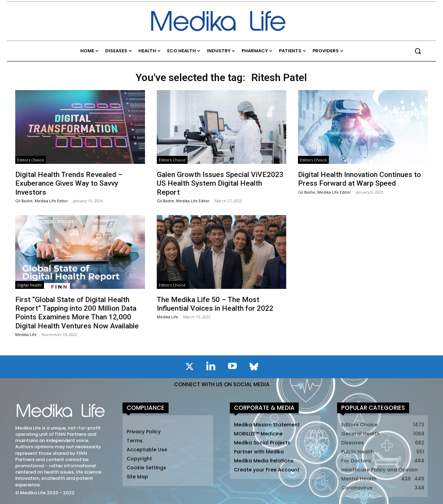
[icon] (189, 368)
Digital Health (30, 285)
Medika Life (26, 334)
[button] (418, 51)
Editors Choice (31, 160)
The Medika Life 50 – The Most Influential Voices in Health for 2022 (215, 304)
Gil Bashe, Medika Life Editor (42, 201)
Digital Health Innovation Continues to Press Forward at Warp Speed (359, 179)
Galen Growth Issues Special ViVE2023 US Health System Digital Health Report (220, 183)
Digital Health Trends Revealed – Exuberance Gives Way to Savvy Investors (69, 183)
